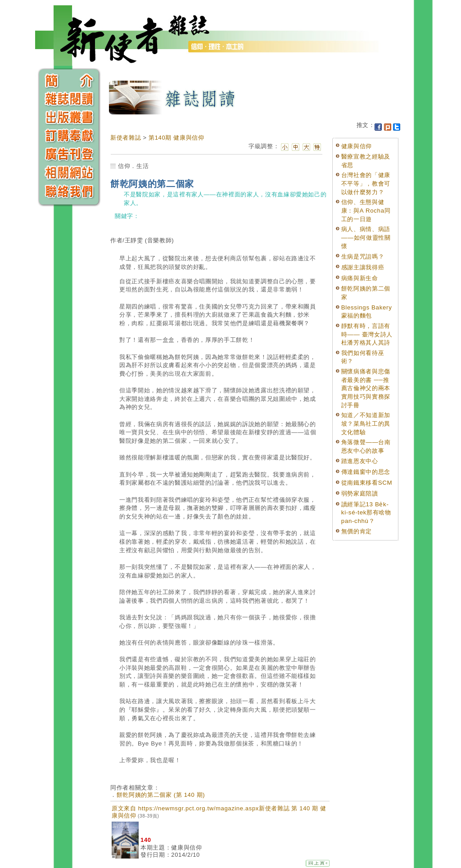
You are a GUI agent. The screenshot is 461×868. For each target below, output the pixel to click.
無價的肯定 (357, 531)
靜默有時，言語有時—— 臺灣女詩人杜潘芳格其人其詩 (367, 334)
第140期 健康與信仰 (176, 138)
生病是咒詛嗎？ (363, 257)
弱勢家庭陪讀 (360, 493)
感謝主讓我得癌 (363, 267)
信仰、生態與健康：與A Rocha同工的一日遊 (366, 210)
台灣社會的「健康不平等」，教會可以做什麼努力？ (366, 183)
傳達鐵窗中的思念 (366, 472)
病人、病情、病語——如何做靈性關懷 (366, 237)
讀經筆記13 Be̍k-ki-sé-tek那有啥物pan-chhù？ (366, 513)
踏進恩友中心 (360, 461)
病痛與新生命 (360, 278)
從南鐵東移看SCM (367, 483)
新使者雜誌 (126, 138)
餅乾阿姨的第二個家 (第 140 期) (161, 795)
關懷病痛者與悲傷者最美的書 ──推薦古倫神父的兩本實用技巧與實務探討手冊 (366, 388)
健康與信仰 (357, 146)
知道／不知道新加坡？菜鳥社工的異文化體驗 (366, 423)
